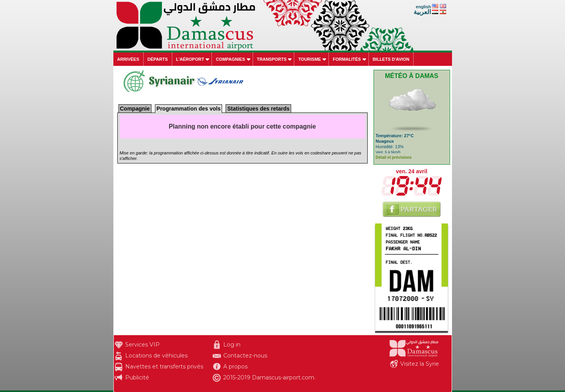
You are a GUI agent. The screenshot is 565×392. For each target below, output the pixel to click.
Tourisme (310, 59)
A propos (235, 367)
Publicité (137, 377)
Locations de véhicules (156, 356)
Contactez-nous (245, 356)
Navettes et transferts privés (164, 367)
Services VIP (142, 345)
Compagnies (230, 59)
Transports (272, 59)
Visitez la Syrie (420, 364)
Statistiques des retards (258, 109)
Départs (158, 59)
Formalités (347, 59)
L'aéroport (190, 59)
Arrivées (128, 59)
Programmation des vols (189, 109)
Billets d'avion (391, 59)
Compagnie (135, 109)
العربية (422, 12)
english (424, 7)
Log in (232, 345)
